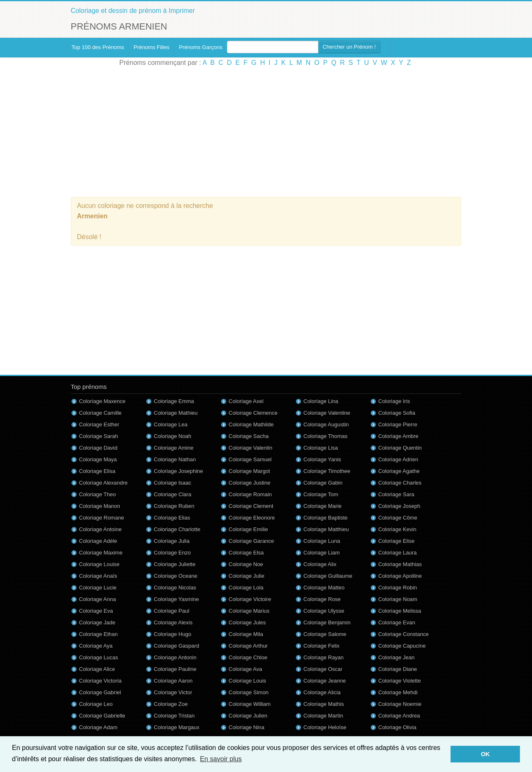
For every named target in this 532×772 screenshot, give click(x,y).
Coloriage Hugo (172, 634)
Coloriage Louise (99, 564)
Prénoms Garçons (201, 47)
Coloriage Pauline (175, 669)
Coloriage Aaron (173, 681)
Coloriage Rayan (324, 657)
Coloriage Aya (96, 646)
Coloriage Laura (398, 553)
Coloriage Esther (99, 424)
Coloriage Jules (247, 622)
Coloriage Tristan (174, 716)
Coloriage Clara (172, 494)
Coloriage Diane (398, 669)
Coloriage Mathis (324, 704)
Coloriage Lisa (321, 448)
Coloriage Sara (396, 494)
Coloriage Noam (398, 599)
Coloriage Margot (249, 471)
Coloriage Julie (246, 576)
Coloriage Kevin (397, 529)
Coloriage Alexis (173, 622)
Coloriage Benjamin (327, 622)
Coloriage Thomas (325, 436)
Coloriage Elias (172, 518)
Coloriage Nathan (175, 459)
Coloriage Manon (100, 506)
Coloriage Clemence (253, 413)
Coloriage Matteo (324, 588)
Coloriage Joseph (399, 506)
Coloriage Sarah (99, 436)
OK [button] (485, 754)
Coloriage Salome (325, 634)
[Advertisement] (266, 132)
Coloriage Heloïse (325, 727)
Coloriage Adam (98, 727)
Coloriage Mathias (400, 564)
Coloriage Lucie (98, 588)
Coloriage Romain (250, 494)
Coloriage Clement (251, 506)
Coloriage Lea (171, 424)
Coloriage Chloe (248, 657)
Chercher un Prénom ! (349, 47)
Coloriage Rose (322, 599)
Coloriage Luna (322, 541)
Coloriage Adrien (398, 459)
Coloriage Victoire (250, 599)
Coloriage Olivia (397, 727)
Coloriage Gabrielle (102, 716)
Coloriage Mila (246, 634)
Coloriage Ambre (398, 436)
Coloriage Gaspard (176, 646)
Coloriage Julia (172, 541)
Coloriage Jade (97, 622)
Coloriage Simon (249, 692)
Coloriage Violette (399, 681)
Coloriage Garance (251, 541)
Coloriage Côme (398, 518)
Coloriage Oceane (176, 576)
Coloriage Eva (96, 611)
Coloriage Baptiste (325, 518)
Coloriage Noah (172, 436)
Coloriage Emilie (248, 529)
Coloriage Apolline (400, 576)
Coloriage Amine (174, 448)
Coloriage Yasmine (176, 599)
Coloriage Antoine (100, 529)
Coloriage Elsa (246, 553)
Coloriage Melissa (400, 611)
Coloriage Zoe (171, 704)
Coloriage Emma (174, 401)
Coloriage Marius (249, 611)
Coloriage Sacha (249, 436)
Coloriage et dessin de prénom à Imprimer (133, 11)
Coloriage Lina (321, 401)
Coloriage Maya (98, 459)
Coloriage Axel (246, 401)
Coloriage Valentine (327, 413)
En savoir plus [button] (221, 759)
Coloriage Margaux (177, 727)
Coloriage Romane (101, 518)
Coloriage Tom (321, 494)
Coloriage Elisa (97, 471)
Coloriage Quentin (400, 448)
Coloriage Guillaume (328, 576)
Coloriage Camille (100, 413)
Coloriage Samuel (250, 459)
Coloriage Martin (323, 716)
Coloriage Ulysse (324, 611)
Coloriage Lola (246, 588)
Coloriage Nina (246, 727)
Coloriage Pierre (398, 424)
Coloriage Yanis (322, 459)
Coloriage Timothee (327, 471)
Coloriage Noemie (400, 704)
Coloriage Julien (248, 716)
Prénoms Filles (151, 47)
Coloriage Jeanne (325, 681)
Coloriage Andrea (399, 716)
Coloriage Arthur (248, 646)
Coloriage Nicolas (175, 588)
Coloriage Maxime (101, 553)
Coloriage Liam (321, 553)
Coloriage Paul (171, 611)
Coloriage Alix (320, 564)
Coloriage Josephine (179, 471)
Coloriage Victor (173, 692)
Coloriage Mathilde (251, 424)
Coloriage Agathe (399, 471)
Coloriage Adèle (98, 541)
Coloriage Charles (400, 483)
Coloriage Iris (394, 401)
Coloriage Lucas (99, 657)
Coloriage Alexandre (103, 483)
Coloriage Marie (323, 506)
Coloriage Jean (396, 657)
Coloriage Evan (397, 622)
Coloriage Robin (398, 588)
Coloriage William (250, 704)
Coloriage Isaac (172, 483)
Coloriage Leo (96, 704)
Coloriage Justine (249, 483)
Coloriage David (98, 448)
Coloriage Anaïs (98, 576)
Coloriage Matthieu (326, 529)
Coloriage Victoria (100, 681)
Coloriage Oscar (323, 669)
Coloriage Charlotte (177, 529)
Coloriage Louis (247, 681)
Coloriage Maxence (102, 401)
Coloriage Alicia (322, 692)
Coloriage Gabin (323, 483)
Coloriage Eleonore (252, 518)
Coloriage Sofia (397, 413)
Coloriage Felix (321, 646)
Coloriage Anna (97, 599)
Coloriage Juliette (175, 564)
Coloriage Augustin (326, 424)
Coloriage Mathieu (176, 413)
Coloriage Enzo (172, 553)
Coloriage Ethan (98, 634)
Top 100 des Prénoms (98, 47)
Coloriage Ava (245, 669)
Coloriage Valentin (250, 448)
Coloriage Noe (246, 564)
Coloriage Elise (396, 541)
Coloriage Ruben (174, 506)
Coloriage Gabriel (100, 692)
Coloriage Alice (97, 669)
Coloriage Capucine (402, 646)
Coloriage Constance (403, 634)
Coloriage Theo (97, 494)
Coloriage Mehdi (398, 692)
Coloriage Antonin (175, 657)
